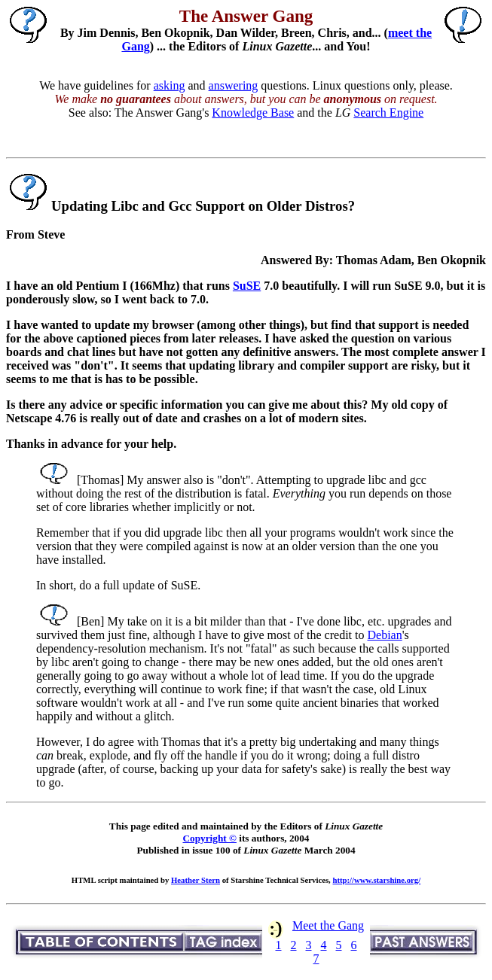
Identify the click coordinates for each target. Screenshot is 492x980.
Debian (384, 635)
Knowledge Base (253, 113)
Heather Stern (196, 880)
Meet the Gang (328, 925)
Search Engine (388, 113)
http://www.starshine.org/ (376, 880)
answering (234, 85)
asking (170, 85)
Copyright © (209, 838)
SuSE (247, 286)
